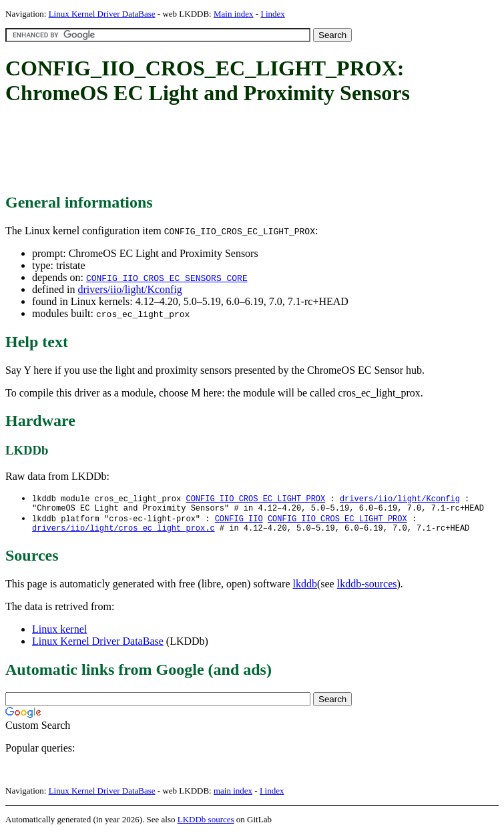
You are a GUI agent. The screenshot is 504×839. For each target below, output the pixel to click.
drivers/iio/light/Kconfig (130, 289)
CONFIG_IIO (239, 522)
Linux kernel (59, 634)
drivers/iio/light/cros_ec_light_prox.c (123, 533)
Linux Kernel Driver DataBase (102, 14)
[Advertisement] (248, 150)
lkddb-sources (367, 589)
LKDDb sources (206, 825)
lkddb (305, 589)
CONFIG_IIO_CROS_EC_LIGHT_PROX (255, 499)
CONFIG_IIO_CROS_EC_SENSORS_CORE (167, 278)
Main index (234, 14)
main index (233, 796)
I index (272, 14)
